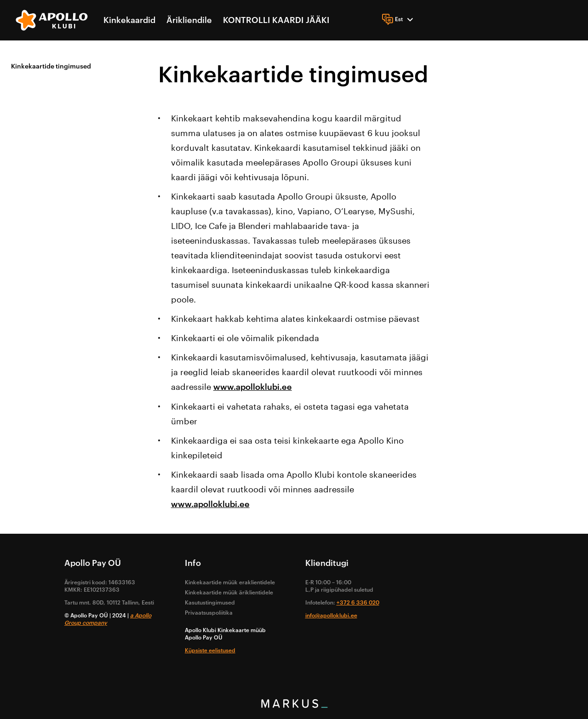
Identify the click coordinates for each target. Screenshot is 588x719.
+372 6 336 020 (358, 603)
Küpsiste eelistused (210, 651)
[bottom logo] (294, 706)
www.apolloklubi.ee (253, 387)
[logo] (53, 20)
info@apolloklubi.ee (331, 616)
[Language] (399, 19)
